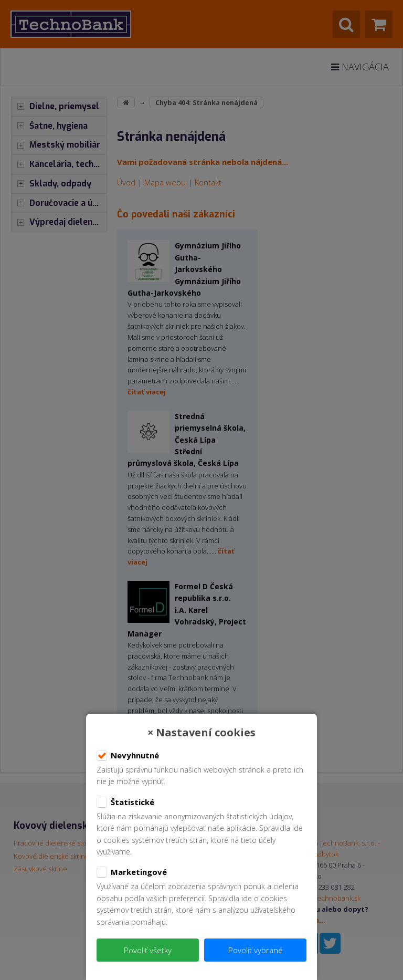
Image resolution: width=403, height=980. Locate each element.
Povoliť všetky (148, 950)
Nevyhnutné (128, 756)
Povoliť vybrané (256, 950)
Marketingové (132, 872)
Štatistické (125, 802)
